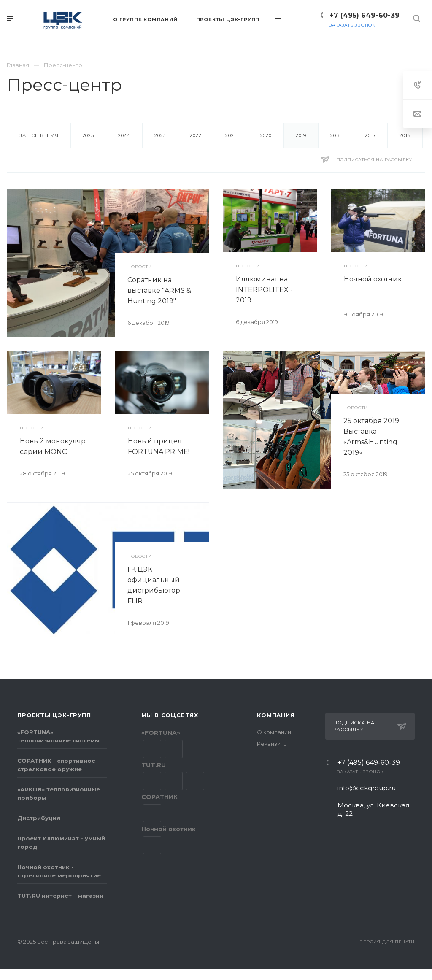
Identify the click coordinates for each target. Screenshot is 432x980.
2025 (88, 135)
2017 (370, 135)
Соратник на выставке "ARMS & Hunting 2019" (159, 290)
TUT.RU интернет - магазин (60, 896)
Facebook (174, 781)
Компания (276, 715)
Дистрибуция (39, 818)
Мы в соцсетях (170, 715)
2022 (196, 135)
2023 (160, 135)
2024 (124, 135)
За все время (39, 135)
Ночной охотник (373, 279)
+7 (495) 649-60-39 (364, 15)
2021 (231, 135)
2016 (405, 135)
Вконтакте (152, 749)
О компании (274, 732)
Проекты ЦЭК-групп (54, 715)
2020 (266, 135)
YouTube (174, 749)
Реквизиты (272, 744)
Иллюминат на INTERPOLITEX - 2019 (264, 290)
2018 (336, 135)
